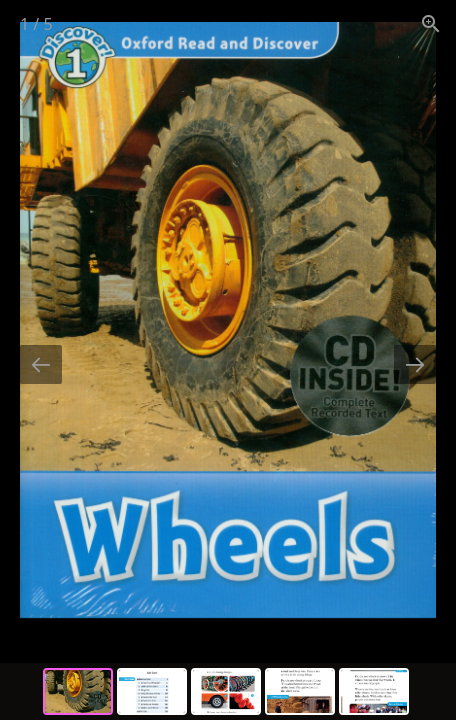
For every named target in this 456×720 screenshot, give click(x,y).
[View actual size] (431, 23)
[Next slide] (415, 364)
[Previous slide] (41, 364)
